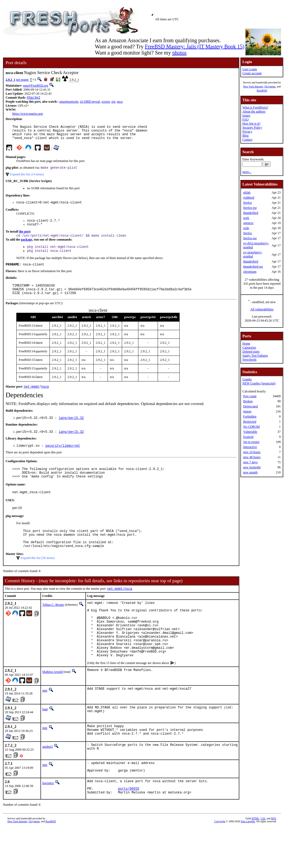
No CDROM (251, 427)
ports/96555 (129, 828)
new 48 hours (252, 457)
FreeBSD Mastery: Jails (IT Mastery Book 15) (195, 47)
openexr (248, 223)
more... (247, 172)
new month (250, 472)
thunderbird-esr (253, 267)
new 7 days (250, 462)
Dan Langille (248, 862)
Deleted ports (251, 352)
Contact (247, 140)
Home (246, 344)
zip (113, 102)
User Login (249, 69)
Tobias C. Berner (53, 627)
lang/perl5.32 (71, 430)
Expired (248, 437)
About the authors (254, 111)
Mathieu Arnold (52, 706)
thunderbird (251, 213)
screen (106, 102)
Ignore (247, 411)
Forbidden (250, 416)
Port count (250, 396)
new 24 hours (252, 452)
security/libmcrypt (63, 459)
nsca (120, 102)
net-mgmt (22, 80)
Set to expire (251, 442)
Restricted (250, 422)
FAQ (245, 119)
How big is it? (251, 124)
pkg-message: (15, 534)
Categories (249, 348)
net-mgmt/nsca (120, 611)
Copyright (220, 862)
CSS (263, 859)
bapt (45, 743)
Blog (245, 136)
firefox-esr (250, 208)
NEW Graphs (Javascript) (259, 383)
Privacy (247, 132)
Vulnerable (250, 432)
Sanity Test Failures (255, 356)
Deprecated (250, 406)
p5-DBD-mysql (90, 102)
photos (179, 53)
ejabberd (249, 198)
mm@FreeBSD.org (35, 86)
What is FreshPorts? (255, 107)
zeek (246, 218)
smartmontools (69, 102)
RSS (274, 859)
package (26, 247)
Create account (252, 73)
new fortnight (252, 467)
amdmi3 (48, 782)
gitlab (247, 192)
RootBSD (262, 90)
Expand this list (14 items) (27, 179)
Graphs (247, 379)
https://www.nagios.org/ (28, 114)
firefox (247, 203)
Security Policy (252, 128)
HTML (255, 859)
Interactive (250, 447)
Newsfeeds (249, 360)
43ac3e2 (33, 98)
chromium (250, 272)
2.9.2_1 (10, 80)
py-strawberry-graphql (253, 254)
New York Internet (253, 86)
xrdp (246, 228)
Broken (248, 401)
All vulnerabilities (262, 309)
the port (24, 238)
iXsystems (270, 86)
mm (45, 725)
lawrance (48, 820)
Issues (246, 115)
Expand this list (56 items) (38, 580)
